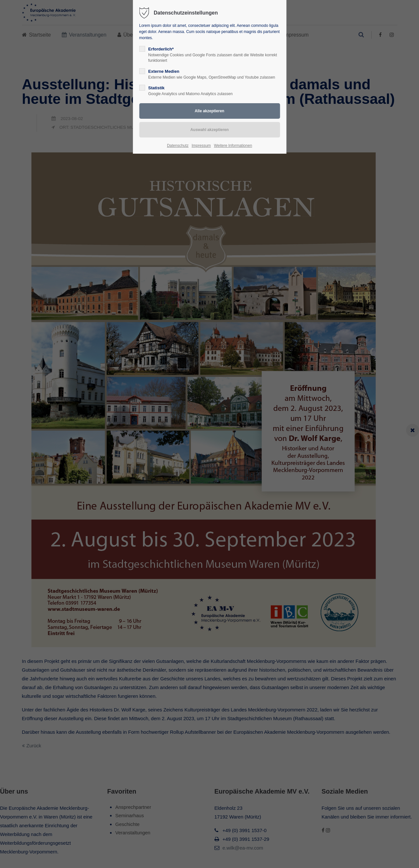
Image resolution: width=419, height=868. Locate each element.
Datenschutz (178, 146)
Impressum (201, 146)
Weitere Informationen (233, 146)
